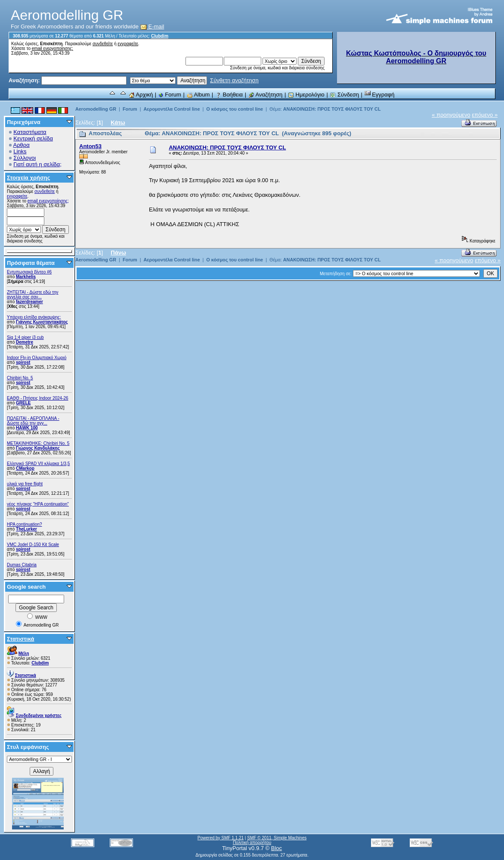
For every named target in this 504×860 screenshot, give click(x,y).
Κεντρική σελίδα (33, 138)
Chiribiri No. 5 (20, 378)
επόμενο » (485, 115)
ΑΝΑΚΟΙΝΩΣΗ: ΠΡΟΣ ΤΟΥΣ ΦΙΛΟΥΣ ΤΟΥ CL (332, 109)
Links (20, 151)
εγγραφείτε (128, 44)
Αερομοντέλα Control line (172, 109)
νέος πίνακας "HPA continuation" (38, 504)
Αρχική (141, 95)
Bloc (277, 848)
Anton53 (90, 146)
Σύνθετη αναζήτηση (234, 80)
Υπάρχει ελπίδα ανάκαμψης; (34, 317)
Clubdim (160, 36)
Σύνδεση (344, 95)
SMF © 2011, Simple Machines (277, 838)
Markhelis (26, 277)
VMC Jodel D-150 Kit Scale (33, 545)
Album (198, 95)
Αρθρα (22, 145)
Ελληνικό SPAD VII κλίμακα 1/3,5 (38, 464)
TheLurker (26, 529)
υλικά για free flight (25, 484)
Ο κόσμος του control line (235, 109)
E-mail (152, 26)
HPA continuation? (25, 524)
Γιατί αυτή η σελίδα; (37, 164)
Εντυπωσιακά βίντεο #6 (29, 272)
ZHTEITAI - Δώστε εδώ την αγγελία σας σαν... (33, 295)
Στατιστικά (21, 639)
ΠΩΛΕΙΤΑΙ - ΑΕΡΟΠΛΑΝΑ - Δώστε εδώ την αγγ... (33, 421)
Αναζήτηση (266, 95)
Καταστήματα (30, 132)
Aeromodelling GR (96, 109)
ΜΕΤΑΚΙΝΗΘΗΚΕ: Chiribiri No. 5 (38, 443)
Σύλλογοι (25, 158)
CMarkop (25, 468)
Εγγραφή (380, 95)
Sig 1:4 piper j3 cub (25, 337)
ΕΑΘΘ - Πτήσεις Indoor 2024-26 (38, 398)
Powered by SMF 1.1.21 (221, 838)
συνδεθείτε (103, 44)
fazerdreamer (29, 302)
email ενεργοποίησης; (53, 48)
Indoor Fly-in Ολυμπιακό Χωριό (37, 358)
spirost (23, 362)
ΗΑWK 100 (27, 428)
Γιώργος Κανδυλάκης (38, 448)
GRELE (23, 403)
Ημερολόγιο (306, 95)
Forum (170, 95)
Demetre (25, 342)
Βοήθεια (229, 95)
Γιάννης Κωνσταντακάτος (42, 322)
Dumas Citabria (22, 565)
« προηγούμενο (451, 115)
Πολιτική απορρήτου (252, 843)
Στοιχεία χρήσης (29, 178)
